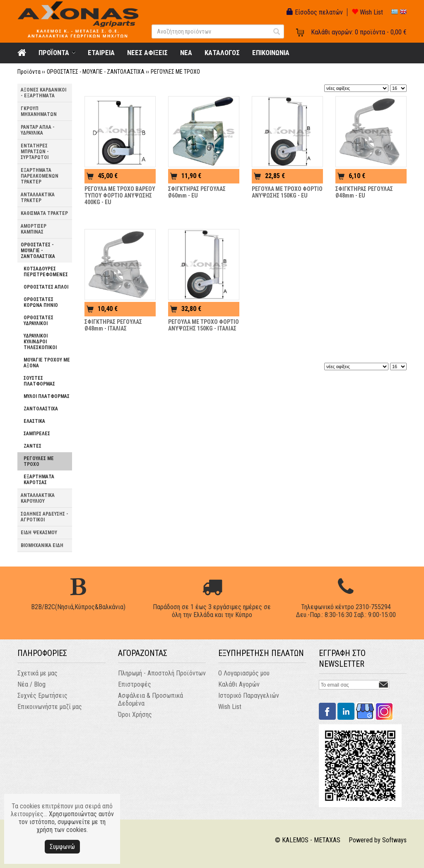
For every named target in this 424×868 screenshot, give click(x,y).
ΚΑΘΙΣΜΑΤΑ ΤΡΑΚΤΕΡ (44, 213)
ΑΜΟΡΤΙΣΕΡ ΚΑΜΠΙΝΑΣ (34, 229)
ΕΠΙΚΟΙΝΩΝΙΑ (271, 53)
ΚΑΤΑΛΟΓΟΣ (222, 53)
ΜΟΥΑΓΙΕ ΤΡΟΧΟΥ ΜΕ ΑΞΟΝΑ (47, 363)
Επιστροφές (135, 684)
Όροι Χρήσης (135, 715)
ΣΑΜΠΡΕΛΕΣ (37, 434)
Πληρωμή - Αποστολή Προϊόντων (162, 673)
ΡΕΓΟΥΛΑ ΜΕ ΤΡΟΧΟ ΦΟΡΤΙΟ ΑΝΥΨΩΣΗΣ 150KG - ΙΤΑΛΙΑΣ (204, 325)
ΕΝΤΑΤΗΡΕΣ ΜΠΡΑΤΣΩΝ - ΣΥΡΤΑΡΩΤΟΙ (35, 152)
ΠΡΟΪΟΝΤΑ (54, 53)
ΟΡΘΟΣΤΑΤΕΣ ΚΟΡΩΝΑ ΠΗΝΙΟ (41, 302)
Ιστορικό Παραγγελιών (249, 696)
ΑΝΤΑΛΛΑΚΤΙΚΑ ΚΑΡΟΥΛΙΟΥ (38, 498)
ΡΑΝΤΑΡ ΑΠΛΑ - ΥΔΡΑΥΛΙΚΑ (38, 130)
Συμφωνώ (62, 847)
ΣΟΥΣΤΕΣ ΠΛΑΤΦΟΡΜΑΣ (39, 381)
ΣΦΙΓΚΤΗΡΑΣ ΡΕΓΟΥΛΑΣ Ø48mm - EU (364, 192)
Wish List (367, 12)
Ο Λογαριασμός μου (244, 673)
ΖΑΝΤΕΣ (33, 446)
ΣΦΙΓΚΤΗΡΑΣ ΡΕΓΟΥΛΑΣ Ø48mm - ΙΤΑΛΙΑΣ (113, 325)
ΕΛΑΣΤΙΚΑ (34, 421)
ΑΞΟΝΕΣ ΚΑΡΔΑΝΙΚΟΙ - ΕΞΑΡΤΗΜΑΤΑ (43, 93)
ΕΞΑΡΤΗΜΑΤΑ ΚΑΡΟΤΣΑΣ (39, 480)
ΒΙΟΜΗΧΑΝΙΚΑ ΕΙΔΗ (42, 545)
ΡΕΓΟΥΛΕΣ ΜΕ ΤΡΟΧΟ (175, 72)
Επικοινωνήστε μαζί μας (50, 707)
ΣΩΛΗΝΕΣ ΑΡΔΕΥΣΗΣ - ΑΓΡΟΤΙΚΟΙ (45, 517)
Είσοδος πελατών (315, 12)
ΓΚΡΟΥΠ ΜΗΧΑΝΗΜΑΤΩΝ (39, 111)
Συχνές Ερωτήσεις (42, 696)
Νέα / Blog (31, 684)
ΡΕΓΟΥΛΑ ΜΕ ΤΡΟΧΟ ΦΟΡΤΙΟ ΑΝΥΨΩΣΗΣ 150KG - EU (287, 192)
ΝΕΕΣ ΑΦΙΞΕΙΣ (147, 53)
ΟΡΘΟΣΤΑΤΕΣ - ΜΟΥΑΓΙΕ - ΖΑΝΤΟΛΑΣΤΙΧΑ (96, 72)
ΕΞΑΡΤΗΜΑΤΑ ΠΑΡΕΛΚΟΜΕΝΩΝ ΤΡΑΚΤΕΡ (40, 176)
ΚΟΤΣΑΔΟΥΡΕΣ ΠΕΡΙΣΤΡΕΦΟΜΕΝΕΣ (46, 272)
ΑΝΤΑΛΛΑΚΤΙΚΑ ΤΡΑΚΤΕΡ (38, 198)
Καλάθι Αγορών (239, 684)
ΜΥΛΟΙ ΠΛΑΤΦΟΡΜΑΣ (47, 396)
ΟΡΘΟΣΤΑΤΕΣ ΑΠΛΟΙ (46, 287)
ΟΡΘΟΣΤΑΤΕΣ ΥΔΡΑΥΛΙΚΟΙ (39, 321)
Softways (394, 840)
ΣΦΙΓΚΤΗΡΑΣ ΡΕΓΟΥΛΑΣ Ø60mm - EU (197, 192)
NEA (186, 53)
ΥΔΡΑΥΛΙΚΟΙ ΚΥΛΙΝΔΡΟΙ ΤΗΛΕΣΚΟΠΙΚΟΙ (40, 342)
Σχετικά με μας (37, 673)
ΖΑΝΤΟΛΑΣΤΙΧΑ (41, 409)
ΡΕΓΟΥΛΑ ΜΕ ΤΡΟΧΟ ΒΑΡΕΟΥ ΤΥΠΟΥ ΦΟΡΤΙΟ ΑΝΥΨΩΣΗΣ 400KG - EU (120, 195)
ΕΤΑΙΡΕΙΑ (101, 53)
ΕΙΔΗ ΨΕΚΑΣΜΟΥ (39, 533)
